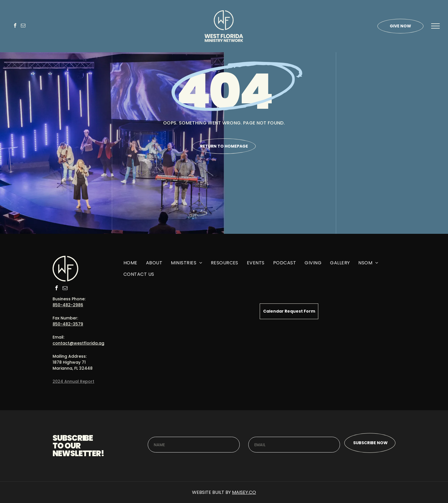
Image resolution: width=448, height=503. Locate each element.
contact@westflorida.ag (78, 343)
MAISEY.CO (244, 492)
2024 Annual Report (73, 381)
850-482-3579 (68, 324)
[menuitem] (130, 265)
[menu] (435, 26)
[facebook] (15, 26)
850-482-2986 (68, 305)
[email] (23, 26)
